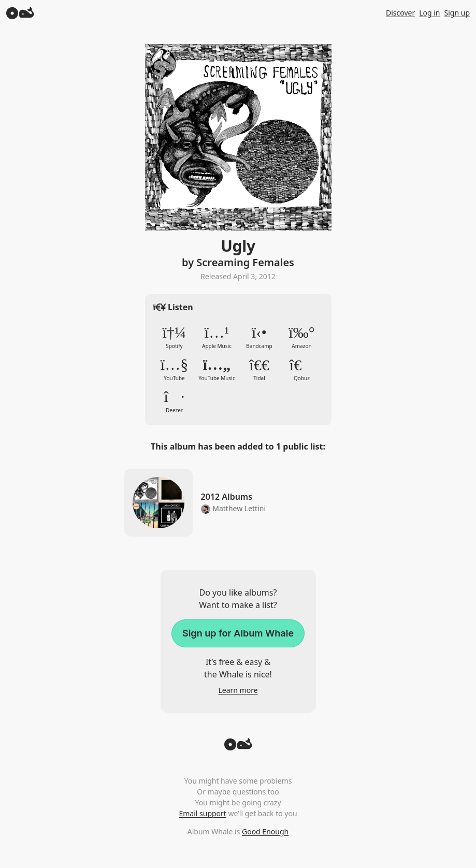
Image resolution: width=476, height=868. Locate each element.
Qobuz (302, 369)
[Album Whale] (20, 13)
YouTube (175, 369)
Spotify (175, 337)
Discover (400, 13)
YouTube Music (217, 369)
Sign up (457, 13)
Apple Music (217, 337)
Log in (429, 13)
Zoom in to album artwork (238, 137)
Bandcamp (259, 337)
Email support (202, 813)
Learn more (238, 690)
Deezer (175, 401)
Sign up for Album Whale (238, 633)
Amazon (302, 337)
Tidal (259, 369)
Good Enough (265, 831)
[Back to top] (238, 747)
